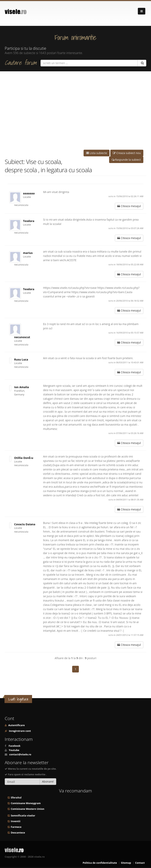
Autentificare (16, 725)
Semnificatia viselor (23, 816)
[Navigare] (142, 11)
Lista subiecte (97, 153)
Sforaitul (16, 798)
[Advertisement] (75, 111)
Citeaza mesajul (129, 206)
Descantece (18, 833)
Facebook (15, 746)
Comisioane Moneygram (26, 803)
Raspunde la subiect (126, 160)
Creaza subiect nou (127, 153)
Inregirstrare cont (20, 731)
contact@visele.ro (20, 754)
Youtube (14, 750)
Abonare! (48, 781)
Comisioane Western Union (28, 809)
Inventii (16, 821)
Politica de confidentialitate (100, 863)
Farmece (16, 827)
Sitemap (126, 863)
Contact (140, 863)
